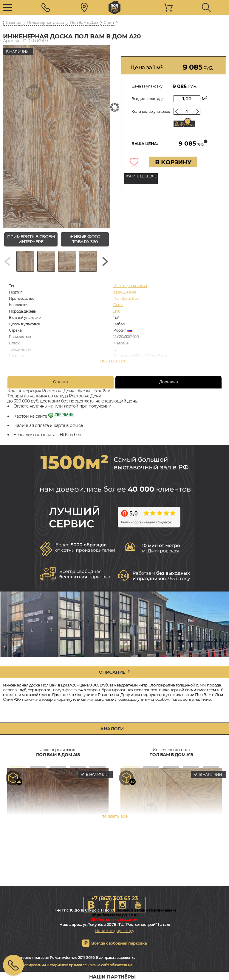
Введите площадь (147, 99)
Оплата (61, 382)
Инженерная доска (46, 22)
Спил (109, 22)
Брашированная (128, 368)
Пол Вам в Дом (84, 22)
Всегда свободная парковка (119, 943)
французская (125, 292)
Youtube (138, 905)
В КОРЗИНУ (173, 162)
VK (91, 905)
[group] (57, 136)
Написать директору (115, 931)
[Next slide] (105, 261)
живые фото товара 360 (85, 239)
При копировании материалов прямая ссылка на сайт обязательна (73, 965)
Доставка (169, 382)
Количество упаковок (151, 111)
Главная (14, 22)
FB (107, 905)
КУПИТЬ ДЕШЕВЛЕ (141, 176)
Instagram (122, 905)
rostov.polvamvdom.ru (114, 8)
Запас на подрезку (185, 124)
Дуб (117, 311)
